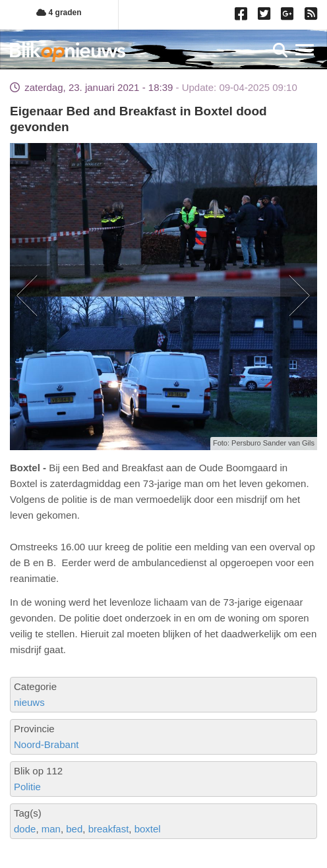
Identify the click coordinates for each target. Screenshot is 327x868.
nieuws (29, 702)
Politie (27, 787)
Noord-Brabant (46, 744)
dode (25, 829)
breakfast (109, 829)
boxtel (148, 829)
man (51, 829)
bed (74, 829)
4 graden (59, 13)
